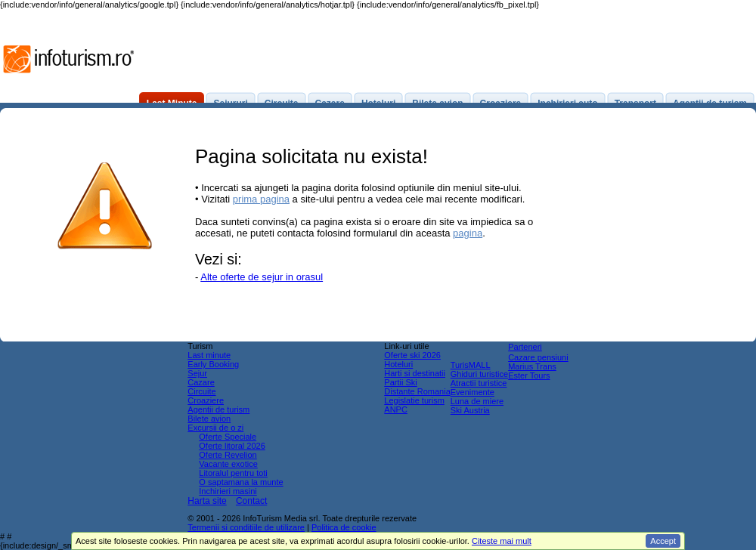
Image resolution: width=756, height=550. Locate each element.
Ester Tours (529, 375)
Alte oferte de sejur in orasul (262, 277)
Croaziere (206, 400)
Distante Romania (417, 391)
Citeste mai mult (502, 541)
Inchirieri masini (228, 491)
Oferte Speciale (228, 437)
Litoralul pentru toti (233, 473)
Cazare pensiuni (538, 357)
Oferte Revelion (228, 455)
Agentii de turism (218, 409)
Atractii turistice (479, 383)
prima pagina (261, 199)
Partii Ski (400, 382)
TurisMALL (471, 365)
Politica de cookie (344, 527)
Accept (663, 541)
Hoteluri (398, 364)
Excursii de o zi (215, 428)
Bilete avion (209, 419)
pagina (468, 233)
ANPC (396, 409)
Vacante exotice (228, 464)
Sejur (197, 373)
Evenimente (472, 392)
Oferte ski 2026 (412, 355)
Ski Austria (470, 410)
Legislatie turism (414, 400)
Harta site (207, 501)
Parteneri (525, 347)
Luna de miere (477, 401)
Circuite (201, 391)
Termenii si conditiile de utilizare (246, 527)
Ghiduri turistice (479, 374)
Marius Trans (532, 366)
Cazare (201, 382)
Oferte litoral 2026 (232, 446)
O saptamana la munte (241, 482)
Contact (251, 501)
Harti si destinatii (415, 373)
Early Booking (213, 364)
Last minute (209, 355)
